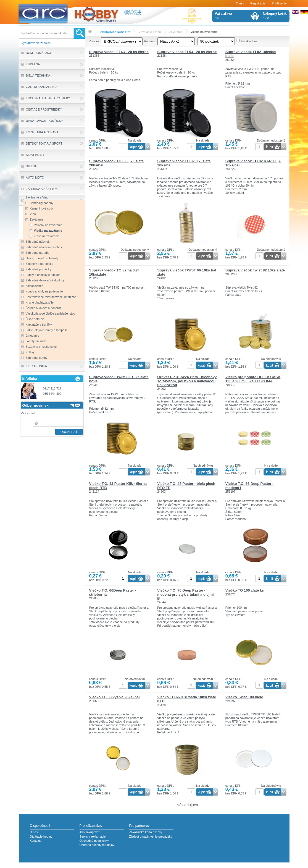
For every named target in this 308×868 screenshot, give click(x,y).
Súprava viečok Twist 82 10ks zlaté (255, 270)
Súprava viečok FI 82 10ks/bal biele (251, 54)
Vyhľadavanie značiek (36, 43)
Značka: (95, 41)
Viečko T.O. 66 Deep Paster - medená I (250, 486)
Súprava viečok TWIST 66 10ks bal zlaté (187, 272)
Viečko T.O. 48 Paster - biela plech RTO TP (186, 486)
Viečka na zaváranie (204, 32)
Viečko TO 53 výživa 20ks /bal (114, 697)
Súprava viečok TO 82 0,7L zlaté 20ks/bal (117, 163)
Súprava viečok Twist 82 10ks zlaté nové (119, 379)
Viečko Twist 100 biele (244, 697)
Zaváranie (176, 32)
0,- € (275, 16)
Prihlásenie (279, 3)
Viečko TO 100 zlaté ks (245, 590)
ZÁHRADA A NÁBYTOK (115, 32)
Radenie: (150, 41)
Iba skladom (249, 41)
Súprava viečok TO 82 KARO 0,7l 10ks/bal (253, 163)
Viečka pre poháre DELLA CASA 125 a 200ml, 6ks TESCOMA (253, 379)
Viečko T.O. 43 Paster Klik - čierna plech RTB (118, 486)
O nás (240, 3)
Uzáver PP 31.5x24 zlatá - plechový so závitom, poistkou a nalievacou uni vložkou (187, 381)
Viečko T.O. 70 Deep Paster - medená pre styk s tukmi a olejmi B (185, 594)
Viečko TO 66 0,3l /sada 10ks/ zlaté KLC (187, 699)
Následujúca (187, 805)
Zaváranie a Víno (150, 32)
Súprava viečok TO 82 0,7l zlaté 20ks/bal (184, 163)
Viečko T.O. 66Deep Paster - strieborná (113, 592)
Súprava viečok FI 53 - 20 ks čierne (187, 52)
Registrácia (258, 3)
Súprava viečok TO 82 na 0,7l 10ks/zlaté (114, 272)
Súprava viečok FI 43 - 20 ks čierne (119, 52)
